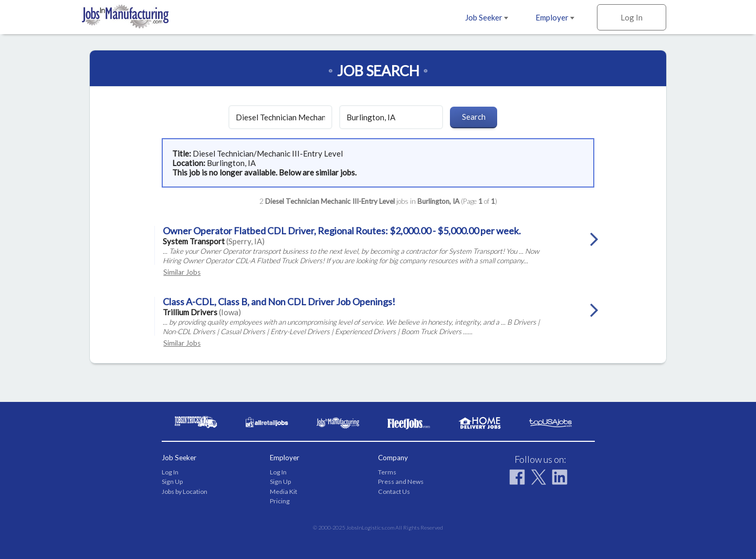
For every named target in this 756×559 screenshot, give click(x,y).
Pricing (280, 501)
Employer (555, 17)
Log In (632, 17)
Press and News (401, 482)
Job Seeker (487, 17)
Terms (387, 472)
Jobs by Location (185, 491)
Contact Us (394, 491)
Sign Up (172, 482)
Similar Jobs (182, 272)
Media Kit (283, 491)
